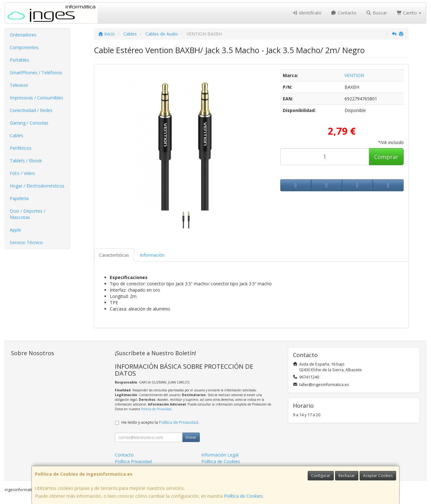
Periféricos (21, 148)
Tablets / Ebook (26, 161)
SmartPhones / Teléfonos (36, 73)
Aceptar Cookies (378, 476)
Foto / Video (22, 173)
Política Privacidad (133, 461)
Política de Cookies (243, 496)
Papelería (19, 198)
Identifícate (307, 13)
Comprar (386, 157)
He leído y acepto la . (160, 422)
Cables (17, 135)
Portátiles (20, 60)
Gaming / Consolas (29, 123)
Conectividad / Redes (31, 110)
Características (114, 255)
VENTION (354, 75)
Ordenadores (23, 35)
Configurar (321, 476)
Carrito (409, 13)
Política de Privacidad (156, 409)
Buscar (376, 13)
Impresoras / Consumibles (36, 98)
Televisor (19, 85)
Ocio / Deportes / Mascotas (28, 214)
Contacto (344, 13)
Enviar (191, 437)
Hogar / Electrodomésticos (37, 186)
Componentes (24, 47)
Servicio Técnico (26, 242)
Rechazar (347, 476)
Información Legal (220, 455)
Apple (15, 230)
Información (152, 255)
